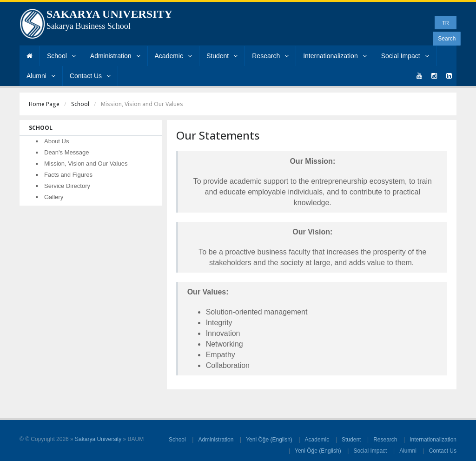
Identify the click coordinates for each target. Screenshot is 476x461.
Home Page (44, 104)
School (61, 56)
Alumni (41, 76)
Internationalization (335, 56)
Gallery (54, 197)
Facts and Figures (68, 175)
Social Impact (405, 56)
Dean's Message (66, 152)
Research (270, 56)
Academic (173, 56)
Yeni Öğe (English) (269, 440)
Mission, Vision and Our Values (86, 164)
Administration (115, 56)
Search (447, 39)
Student (222, 56)
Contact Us (90, 76)
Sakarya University (98, 439)
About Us (56, 141)
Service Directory (67, 186)
